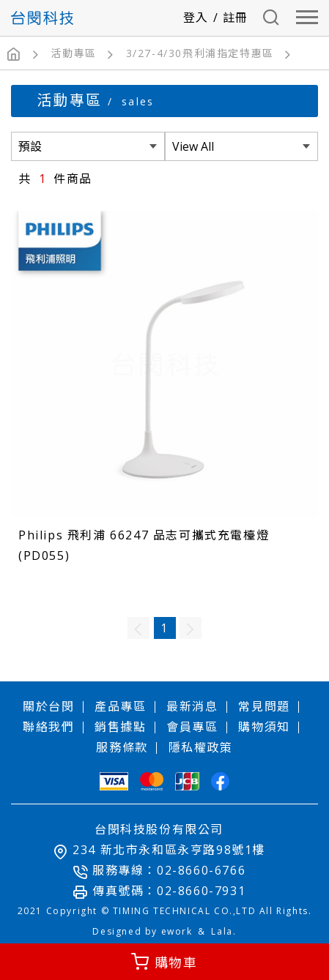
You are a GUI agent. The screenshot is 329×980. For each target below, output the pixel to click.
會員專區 (192, 727)
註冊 (236, 18)
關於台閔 (48, 706)
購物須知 (264, 727)
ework (177, 931)
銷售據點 (120, 727)
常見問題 (264, 706)
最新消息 (192, 706)
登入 (196, 18)
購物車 (176, 962)
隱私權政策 (201, 747)
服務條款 (122, 747)
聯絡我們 (48, 727)
